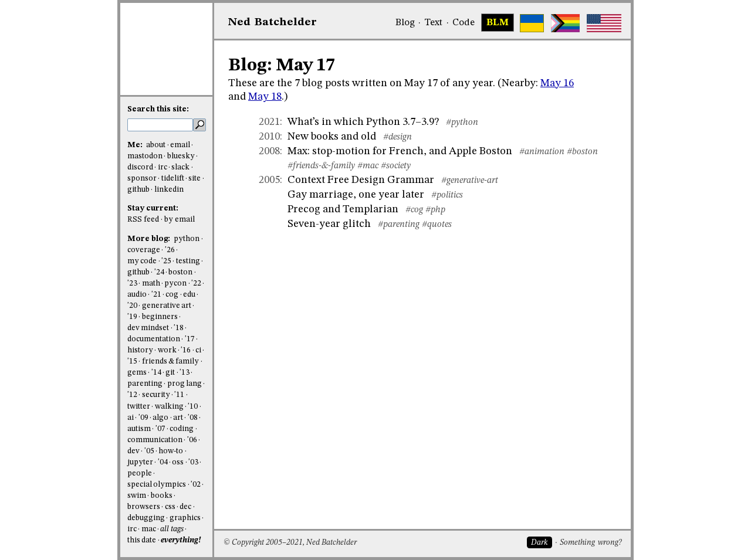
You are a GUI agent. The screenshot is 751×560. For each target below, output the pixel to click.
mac (149, 529)
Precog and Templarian (343, 209)
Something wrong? (591, 543)
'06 (192, 440)
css (170, 507)
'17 (190, 339)
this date (142, 540)
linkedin (169, 190)
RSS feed (143, 220)
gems (137, 373)
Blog (405, 23)
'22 (196, 284)
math (151, 284)
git (170, 373)
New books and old (332, 137)
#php (435, 210)
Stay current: (153, 208)
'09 (143, 418)
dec (185, 507)
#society (396, 166)
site (194, 179)
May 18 (265, 97)
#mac (368, 166)
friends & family (171, 362)
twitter (139, 407)
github (138, 190)
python (187, 239)
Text (433, 23)
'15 (132, 362)
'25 (166, 261)
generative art (167, 306)
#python (462, 123)
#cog (414, 210)
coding (182, 429)
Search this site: (158, 109)
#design (398, 137)
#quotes (437, 225)
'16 (186, 350)
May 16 (557, 83)
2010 (269, 137)
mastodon (145, 156)
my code (142, 261)
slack (180, 167)
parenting (145, 384)
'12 (132, 395)
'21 (156, 295)
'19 (132, 317)
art (178, 418)
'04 (163, 462)
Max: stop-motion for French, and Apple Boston (400, 151)
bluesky (181, 156)
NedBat (273, 22)
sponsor (142, 179)
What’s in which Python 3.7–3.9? (363, 122)
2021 (269, 122)
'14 (156, 373)
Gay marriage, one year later (356, 195)
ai (131, 418)
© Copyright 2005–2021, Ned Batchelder (290, 543)
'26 (170, 250)
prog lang (185, 384)
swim (137, 496)
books (162, 496)
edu (189, 295)
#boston (582, 152)
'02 (196, 485)
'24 (159, 272)
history (140, 350)
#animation (542, 152)
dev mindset (148, 328)
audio (137, 295)
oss (178, 462)
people (140, 474)
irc (163, 167)
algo (160, 418)
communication (155, 440)
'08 (193, 418)
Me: (136, 145)
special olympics (157, 485)
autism (139, 429)
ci (198, 350)
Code (464, 23)
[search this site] (160, 125)
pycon (175, 284)
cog (172, 295)
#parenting (399, 225)
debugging (146, 518)
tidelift (173, 179)
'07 (160, 429)
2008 (269, 151)
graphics (185, 518)
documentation (154, 339)
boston (180, 272)
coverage (144, 250)
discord (140, 167)
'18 (179, 328)
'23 (132, 284)
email (180, 145)
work (167, 350)
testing (188, 261)
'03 (193, 462)
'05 (149, 451)
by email (180, 220)
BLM (498, 23)
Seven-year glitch (329, 224)
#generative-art (470, 181)
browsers (144, 507)
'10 (193, 407)
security (156, 395)
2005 (269, 180)
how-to (171, 451)
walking (169, 407)
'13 (185, 373)
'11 (179, 395)
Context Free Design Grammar (361, 180)
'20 (132, 306)
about (156, 145)
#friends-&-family (321, 166)
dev (133, 451)
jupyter (140, 462)
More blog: (150, 239)
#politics (447, 195)
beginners (160, 317)
